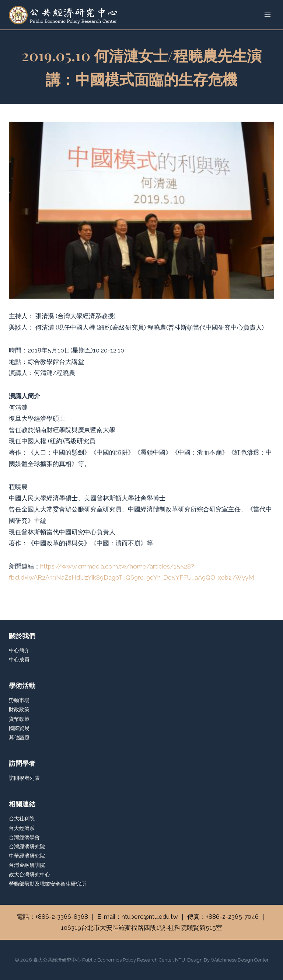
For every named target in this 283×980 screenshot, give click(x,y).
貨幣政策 (19, 719)
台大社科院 (22, 819)
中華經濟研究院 (27, 856)
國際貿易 (19, 728)
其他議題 (19, 737)
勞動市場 (19, 700)
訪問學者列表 (24, 778)
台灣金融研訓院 (27, 865)
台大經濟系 (22, 828)
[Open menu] (267, 15)
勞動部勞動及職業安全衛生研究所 (48, 884)
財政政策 (19, 709)
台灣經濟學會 (24, 837)
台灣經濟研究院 (27, 847)
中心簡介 (19, 650)
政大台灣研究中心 (29, 875)
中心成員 (19, 660)
